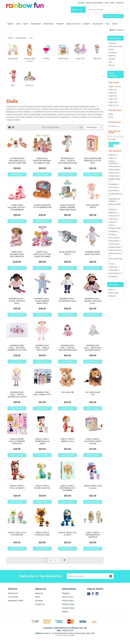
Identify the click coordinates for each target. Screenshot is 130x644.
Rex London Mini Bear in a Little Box (93, 161)
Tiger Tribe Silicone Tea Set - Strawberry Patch (17, 209)
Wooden (60, 24)
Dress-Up (112, 65)
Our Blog (81, 3)
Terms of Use (67, 597)
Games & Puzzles (73, 24)
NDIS (112, 3)
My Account (13, 593)
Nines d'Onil (115, 216)
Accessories (113, 43)
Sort (81, 127)
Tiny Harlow (115, 270)
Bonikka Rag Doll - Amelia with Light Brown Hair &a (42, 349)
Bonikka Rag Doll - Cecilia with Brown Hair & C (68, 162)
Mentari (114, 210)
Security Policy (68, 608)
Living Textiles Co (115, 195)
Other (115, 24)
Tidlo (113, 264)
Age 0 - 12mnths (115, 87)
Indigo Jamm (115, 176)
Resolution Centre (16, 601)
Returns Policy (113, 293)
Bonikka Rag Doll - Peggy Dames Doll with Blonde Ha (17, 396)
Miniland (114, 213)
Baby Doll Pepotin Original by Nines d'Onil (42, 161)
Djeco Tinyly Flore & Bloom (42, 487)
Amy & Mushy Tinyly (93, 206)
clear (111, 146)
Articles (65, 612)
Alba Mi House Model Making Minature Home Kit (67, 209)
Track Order (13, 597)
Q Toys (113, 235)
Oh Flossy (114, 219)
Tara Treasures (116, 250)
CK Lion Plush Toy (93, 393)
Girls (19, 24)
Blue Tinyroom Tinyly (68, 253)
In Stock (115, 126)
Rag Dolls (112, 59)
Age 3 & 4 (113, 93)
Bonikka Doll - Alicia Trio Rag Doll (17, 301)
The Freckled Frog (115, 260)
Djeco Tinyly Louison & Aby (42, 534)
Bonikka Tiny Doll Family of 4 (42, 393)
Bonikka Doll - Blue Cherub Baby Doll (42, 301)
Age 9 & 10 (114, 102)
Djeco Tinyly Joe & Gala (93, 487)
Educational (36, 24)
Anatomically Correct (115, 46)
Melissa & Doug (114, 205)
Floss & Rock (116, 170)
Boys (26, 24)
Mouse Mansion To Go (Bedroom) (42, 206)
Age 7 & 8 (113, 99)
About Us (112, 290)
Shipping (66, 593)
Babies (11, 24)
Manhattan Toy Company (114, 200)
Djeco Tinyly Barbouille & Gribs (42, 441)
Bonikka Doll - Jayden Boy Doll (67, 300)
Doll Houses (113, 53)
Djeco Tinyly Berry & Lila (67, 440)
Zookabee (114, 277)
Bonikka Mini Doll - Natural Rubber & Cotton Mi (17, 349)
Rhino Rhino (115, 241)
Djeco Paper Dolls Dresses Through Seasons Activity (17, 442)
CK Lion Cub (68, 392)
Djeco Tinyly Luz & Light (67, 534)
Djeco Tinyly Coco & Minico (17, 487)
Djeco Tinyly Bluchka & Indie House (93, 441)
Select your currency (113, 16)
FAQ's (107, 3)
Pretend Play (49, 24)
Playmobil (114, 232)
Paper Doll (112, 56)
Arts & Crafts (98, 24)
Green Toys (115, 173)
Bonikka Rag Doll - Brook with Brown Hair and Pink (68, 349)
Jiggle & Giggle (114, 180)
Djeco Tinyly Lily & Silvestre (17, 534)
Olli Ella (114, 222)
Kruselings (115, 184)
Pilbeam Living (116, 228)
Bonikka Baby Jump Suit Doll (93, 253)
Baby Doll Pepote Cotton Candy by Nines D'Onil (42, 255)
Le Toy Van (115, 187)
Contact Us (120, 3)
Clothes (111, 50)
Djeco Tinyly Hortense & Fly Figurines (67, 488)
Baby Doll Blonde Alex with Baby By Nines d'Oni (17, 255)
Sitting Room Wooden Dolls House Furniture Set (17, 162)
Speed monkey (116, 247)
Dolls (31, 38)
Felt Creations (116, 166)
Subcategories (114, 38)
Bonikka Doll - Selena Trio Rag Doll (93, 301)
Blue (111, 114)
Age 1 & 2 (113, 90)
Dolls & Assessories (114, 162)
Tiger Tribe (115, 267)
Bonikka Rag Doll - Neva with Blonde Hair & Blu (93, 349)
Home (11, 38)
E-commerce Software (62, 635)
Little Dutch (115, 191)
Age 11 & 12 (114, 105)
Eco (108, 24)
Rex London (115, 238)
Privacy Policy (68, 601)
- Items (117, 30)
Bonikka (114, 155)
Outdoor (87, 24)
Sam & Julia (115, 244)
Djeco (113, 158)
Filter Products (113, 74)
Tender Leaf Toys (115, 255)
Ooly (113, 225)
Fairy (110, 62)
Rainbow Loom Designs (94, 3)
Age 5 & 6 (113, 96)
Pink (111, 117)
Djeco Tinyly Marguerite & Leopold (93, 535)
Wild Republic (116, 273)
